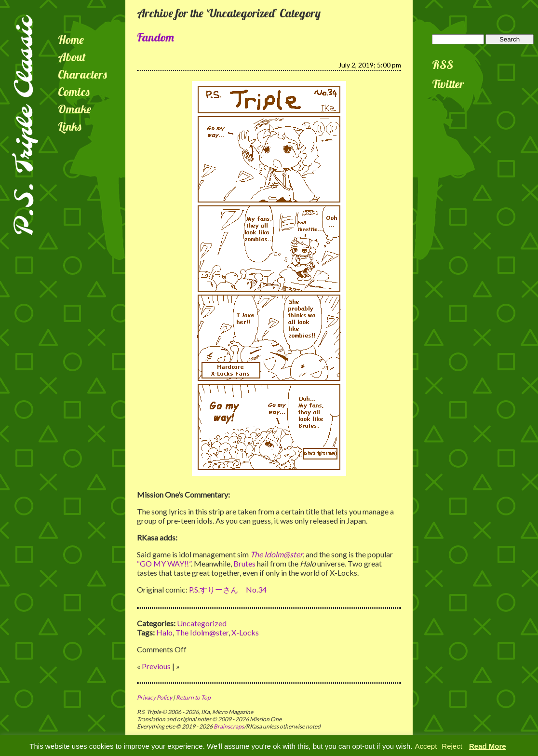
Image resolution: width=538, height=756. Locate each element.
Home (71, 40)
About (72, 57)
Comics (74, 92)
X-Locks (245, 632)
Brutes (244, 563)
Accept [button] (426, 746)
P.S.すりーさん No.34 (228, 589)
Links (70, 126)
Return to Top (193, 697)
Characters (82, 74)
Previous (156, 666)
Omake (74, 109)
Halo (164, 632)
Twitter (448, 84)
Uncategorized (202, 623)
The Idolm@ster (202, 632)
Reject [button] (452, 746)
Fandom (155, 37)
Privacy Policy (155, 697)
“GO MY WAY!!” (164, 563)
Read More (488, 746)
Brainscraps (229, 726)
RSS (443, 65)
